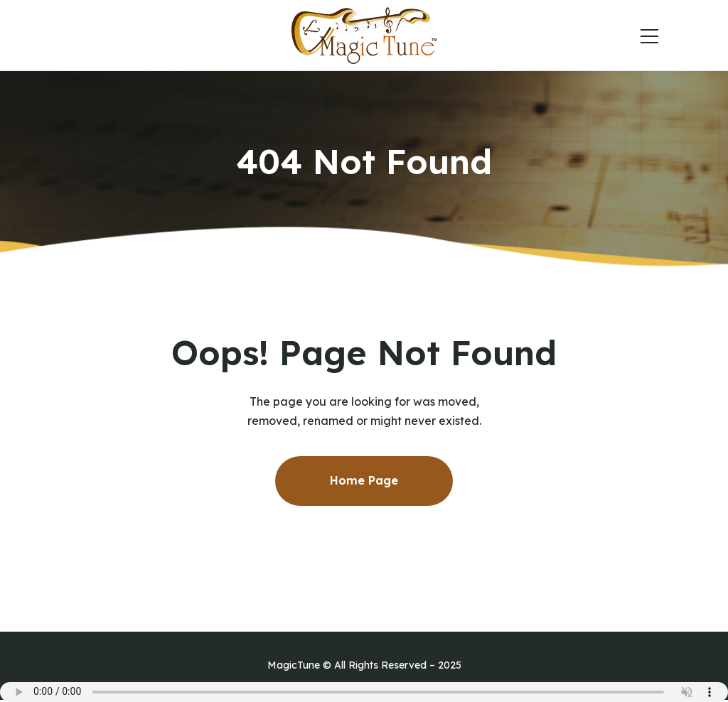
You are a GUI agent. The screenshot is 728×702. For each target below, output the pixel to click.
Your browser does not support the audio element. (364, 692)
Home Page (364, 480)
